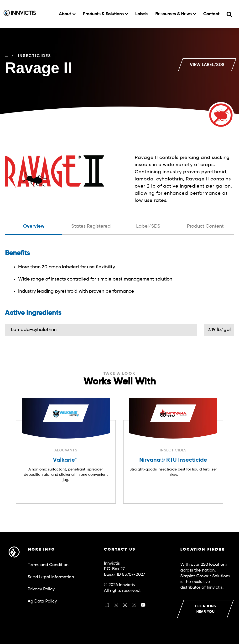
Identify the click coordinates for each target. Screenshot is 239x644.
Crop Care (19, 56)
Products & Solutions (104, 14)
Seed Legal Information (51, 577)
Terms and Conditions (49, 565)
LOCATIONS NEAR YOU (205, 609)
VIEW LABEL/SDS (207, 65)
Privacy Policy (41, 589)
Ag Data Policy (42, 601)
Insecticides (60, 56)
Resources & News (174, 14)
